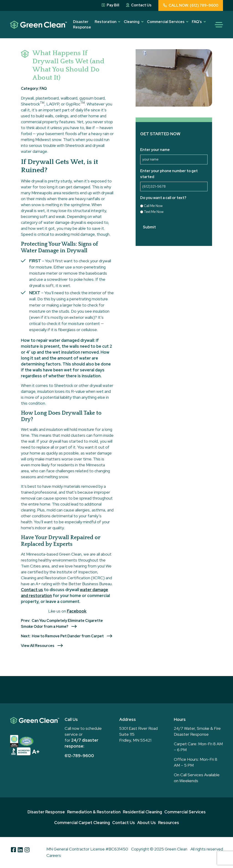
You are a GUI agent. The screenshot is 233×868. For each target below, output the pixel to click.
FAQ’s (197, 22)
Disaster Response (82, 24)
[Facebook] (13, 850)
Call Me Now (153, 206)
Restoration (106, 22)
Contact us (32, 590)
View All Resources (38, 646)
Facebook (77, 611)
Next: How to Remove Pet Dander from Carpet (62, 636)
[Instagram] (27, 850)
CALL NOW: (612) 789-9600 (191, 5)
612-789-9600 (79, 756)
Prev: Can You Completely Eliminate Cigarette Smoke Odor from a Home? (62, 624)
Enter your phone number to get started (169, 174)
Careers (54, 855)
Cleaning (132, 22)
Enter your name (155, 150)
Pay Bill (110, 5)
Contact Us (139, 5)
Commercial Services (166, 22)
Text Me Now (154, 212)
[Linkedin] (20, 850)
